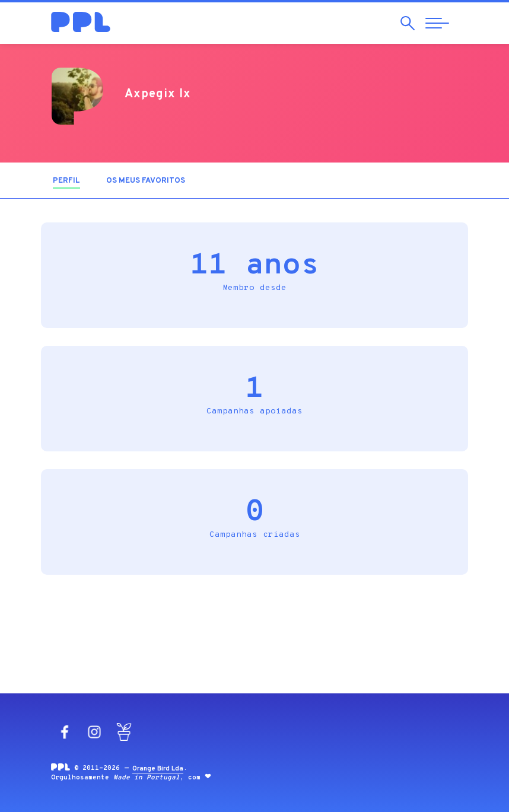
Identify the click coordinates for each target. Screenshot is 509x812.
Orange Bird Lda (158, 769)
